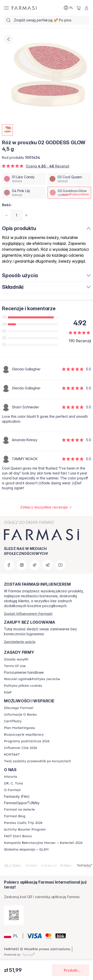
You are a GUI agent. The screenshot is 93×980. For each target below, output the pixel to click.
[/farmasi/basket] (79, 8)
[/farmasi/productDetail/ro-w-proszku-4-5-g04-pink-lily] (24, 193)
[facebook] (9, 565)
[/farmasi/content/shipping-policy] (16, 659)
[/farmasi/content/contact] (12, 755)
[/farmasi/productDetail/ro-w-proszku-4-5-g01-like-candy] (24, 179)
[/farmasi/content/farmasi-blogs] (15, 816)
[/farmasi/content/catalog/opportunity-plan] (20, 728)
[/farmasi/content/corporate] (19, 810)
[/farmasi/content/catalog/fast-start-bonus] (18, 836)
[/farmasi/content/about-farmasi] (19, 708)
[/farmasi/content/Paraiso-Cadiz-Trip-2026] (23, 823)
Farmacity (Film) (17, 797)
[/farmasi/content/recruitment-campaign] (43, 843)
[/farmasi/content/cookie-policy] (23, 686)
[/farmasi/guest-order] (20, 642)
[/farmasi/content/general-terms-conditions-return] (32, 679)
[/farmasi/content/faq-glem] (26, 850)
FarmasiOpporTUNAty (22, 803)
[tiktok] (35, 565)
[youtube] (60, 565)
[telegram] (47, 565)
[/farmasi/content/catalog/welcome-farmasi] (37, 761)
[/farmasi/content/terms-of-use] (15, 666)
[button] (13, 936)
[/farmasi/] (24, 8)
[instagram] (22, 565)
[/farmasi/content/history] (11, 777)
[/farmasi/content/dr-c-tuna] (13, 783)
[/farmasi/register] (28, 614)
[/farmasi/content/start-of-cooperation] (24, 735)
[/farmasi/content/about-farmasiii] (12, 790)
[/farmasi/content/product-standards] (13, 721)
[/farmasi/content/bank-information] (20, 715)
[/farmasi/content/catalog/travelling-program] (27, 741)
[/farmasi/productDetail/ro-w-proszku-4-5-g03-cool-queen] (69, 179)
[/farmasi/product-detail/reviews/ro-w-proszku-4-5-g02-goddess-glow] (47, 507)
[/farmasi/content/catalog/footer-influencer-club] (21, 748)
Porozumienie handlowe (24, 672)
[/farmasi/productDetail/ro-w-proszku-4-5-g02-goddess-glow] (69, 193)
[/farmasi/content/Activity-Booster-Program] (25, 830)
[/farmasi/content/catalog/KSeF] (8, 692)
